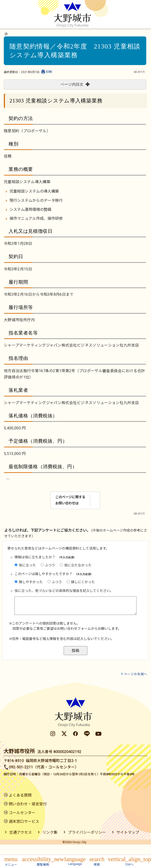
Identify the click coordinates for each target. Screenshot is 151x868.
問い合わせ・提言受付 (28, 814)
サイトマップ (128, 843)
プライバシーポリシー (87, 843)
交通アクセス (21, 843)
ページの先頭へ (136, 685)
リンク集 (50, 843)
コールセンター (22, 823)
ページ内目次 (75, 84)
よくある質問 (20, 806)
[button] (11, 861)
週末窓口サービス (24, 832)
